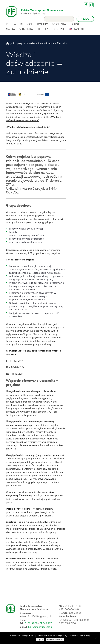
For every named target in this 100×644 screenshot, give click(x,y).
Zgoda (40, 639)
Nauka (10, 31)
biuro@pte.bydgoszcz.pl (40, 628)
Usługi (74, 26)
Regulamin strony (55, 639)
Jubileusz (44, 31)
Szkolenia (59, 26)
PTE (8, 26)
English (78, 31)
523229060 (31, 625)
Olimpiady (26, 31)
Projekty (42, 26)
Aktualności (23, 26)
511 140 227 (46, 625)
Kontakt (60, 31)
